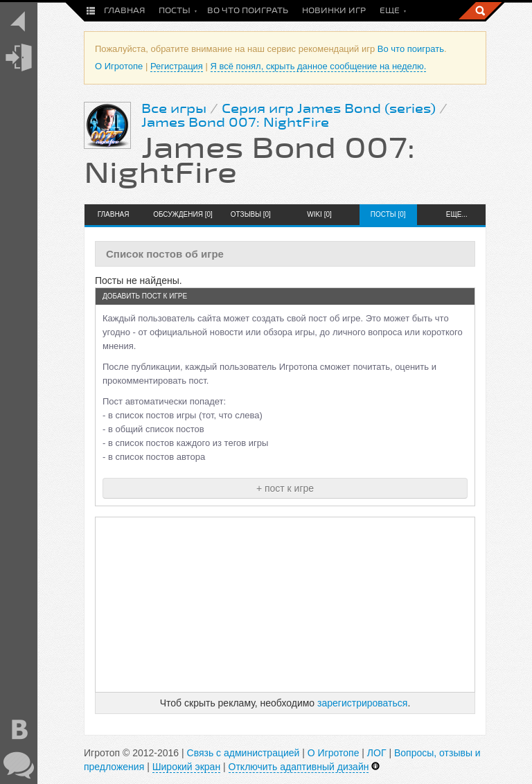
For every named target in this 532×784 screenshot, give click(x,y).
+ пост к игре (285, 488)
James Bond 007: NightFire (235, 123)
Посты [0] (388, 214)
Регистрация (177, 66)
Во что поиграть (248, 11)
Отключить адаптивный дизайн (299, 767)
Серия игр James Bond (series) (329, 109)
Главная (124, 11)
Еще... (457, 214)
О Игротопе (119, 66)
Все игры (174, 109)
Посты (175, 11)
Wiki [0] (319, 214)
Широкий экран (186, 767)
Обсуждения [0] (182, 214)
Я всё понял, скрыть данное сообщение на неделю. (319, 66)
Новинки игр (334, 11)
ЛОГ (377, 753)
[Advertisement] (285, 605)
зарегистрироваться (362, 703)
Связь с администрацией (243, 753)
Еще (390, 11)
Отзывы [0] (251, 214)
